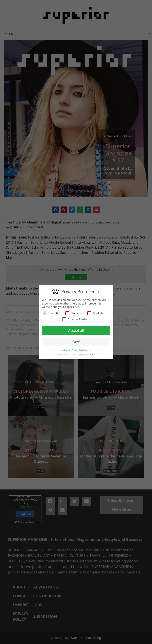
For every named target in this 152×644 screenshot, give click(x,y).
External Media (75, 319)
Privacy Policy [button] (79, 355)
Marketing (97, 313)
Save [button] (76, 342)
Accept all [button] (76, 330)
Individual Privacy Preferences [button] (76, 350)
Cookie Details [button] (63, 355)
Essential (52, 313)
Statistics (74, 313)
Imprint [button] (93, 355)
